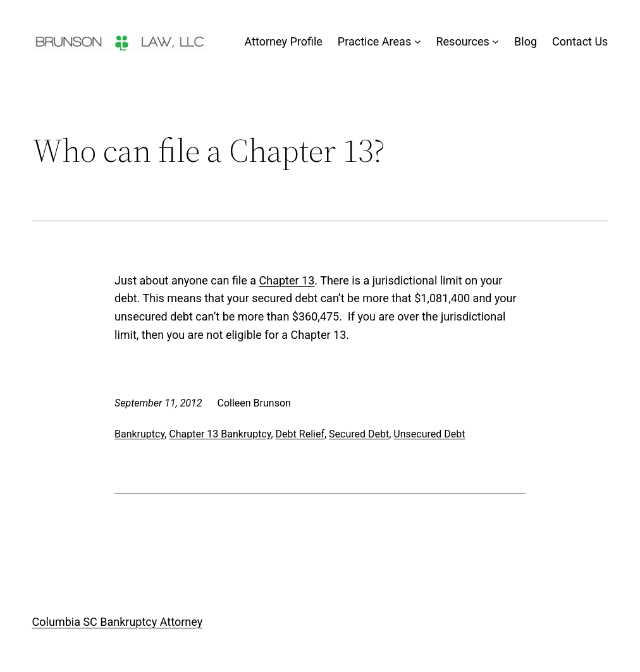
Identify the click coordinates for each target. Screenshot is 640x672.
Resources (462, 41)
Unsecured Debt (429, 434)
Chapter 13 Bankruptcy (220, 434)
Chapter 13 (287, 280)
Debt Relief (300, 434)
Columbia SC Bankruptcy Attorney (118, 622)
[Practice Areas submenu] (418, 42)
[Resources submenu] (495, 42)
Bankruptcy (139, 434)
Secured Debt (359, 434)
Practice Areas (374, 41)
